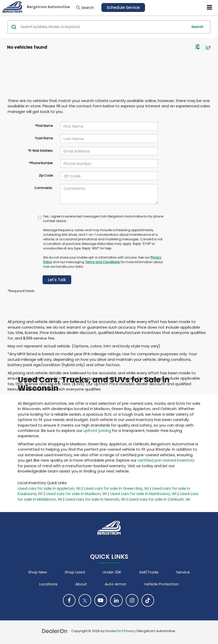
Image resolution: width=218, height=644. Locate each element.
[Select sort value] (207, 48)
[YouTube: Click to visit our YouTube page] (101, 600)
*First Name (44, 126)
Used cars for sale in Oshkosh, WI (159, 499)
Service (183, 572)
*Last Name (44, 138)
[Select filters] (198, 47)
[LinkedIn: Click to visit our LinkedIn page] (116, 600)
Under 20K (112, 572)
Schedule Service (123, 7)
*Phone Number (41, 163)
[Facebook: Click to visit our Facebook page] (69, 600)
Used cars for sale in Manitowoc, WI (143, 494)
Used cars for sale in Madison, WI (76, 494)
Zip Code (46, 175)
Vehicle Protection (161, 584)
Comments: (43, 188)
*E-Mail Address (40, 151)
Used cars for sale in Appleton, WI (49, 488)
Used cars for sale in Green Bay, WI (116, 488)
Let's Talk (57, 280)
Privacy (130, 631)
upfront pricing (97, 430)
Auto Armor (115, 584)
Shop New (38, 572)
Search (197, 27)
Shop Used (75, 572)
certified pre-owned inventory (166, 460)
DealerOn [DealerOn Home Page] (113, 631)
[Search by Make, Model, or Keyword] (104, 27)
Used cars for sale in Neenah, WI (95, 499)
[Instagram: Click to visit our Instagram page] (132, 600)
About (81, 584)
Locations (48, 584)
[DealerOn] (55, 631)
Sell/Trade (149, 572)
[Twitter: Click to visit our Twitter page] (85, 600)
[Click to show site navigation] (210, 8)
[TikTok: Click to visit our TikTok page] (148, 600)
